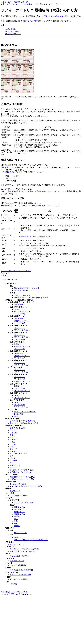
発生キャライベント (22, 312)
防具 (16, 521)
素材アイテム (20, 507)
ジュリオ (13, 444)
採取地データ (15, 491)
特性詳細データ (20, 537)
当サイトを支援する (9, 279)
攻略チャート (20, 305)
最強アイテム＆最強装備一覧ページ (58, 16)
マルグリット (15, 465)
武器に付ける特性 (12, 31)
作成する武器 (11, 29)
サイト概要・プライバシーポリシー (15, 592)
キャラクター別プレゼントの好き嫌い (25, 549)
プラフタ (13, 433)
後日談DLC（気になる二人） (21, 472)
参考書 (17, 526)
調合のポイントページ (17, 172)
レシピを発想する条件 (19, 495)
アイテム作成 (20, 314)
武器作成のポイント (13, 34)
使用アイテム (20, 512)
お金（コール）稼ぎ (22, 295)
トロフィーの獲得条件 (19, 579)
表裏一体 (14, 594)
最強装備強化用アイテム (18, 191)
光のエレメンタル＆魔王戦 (25, 412)
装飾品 (17, 516)
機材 (16, 523)
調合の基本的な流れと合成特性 (27, 288)
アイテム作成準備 (33, 21)
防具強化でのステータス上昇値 (22, 479)
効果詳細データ (20, 533)
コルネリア (14, 440)
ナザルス (13, 468)
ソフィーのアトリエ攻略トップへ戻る (16, 271)
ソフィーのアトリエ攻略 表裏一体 (14, 2)
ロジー (12, 463)
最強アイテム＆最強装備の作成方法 (24, 423)
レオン (12, 447)
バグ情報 (13, 584)
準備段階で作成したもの (29, 236)
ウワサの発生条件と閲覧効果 (21, 570)
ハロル (12, 442)
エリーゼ (13, 461)
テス (12, 456)
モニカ (12, 435)
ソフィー (13, 430)
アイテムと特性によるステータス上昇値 (26, 486)
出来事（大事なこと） (19, 428)
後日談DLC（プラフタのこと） (22, 470)
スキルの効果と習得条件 (20, 556)
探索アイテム (20, 514)
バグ (17, 185)
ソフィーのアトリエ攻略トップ (25, 4)
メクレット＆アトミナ (19, 454)
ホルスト (13, 451)
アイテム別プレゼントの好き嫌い (23, 551)
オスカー (13, 437)
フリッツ (13, 449)
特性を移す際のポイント (24, 291)
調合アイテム (20, 509)
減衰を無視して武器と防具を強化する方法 (31, 298)
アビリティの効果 (17, 561)
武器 (16, 519)
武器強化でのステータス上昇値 (22, 477)
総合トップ (5, 4)
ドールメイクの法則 (18, 484)
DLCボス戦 (19, 414)
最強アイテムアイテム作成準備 (22, 421)
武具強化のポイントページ (45, 191)
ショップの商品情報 (18, 565)
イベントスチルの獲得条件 (20, 575)
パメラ (12, 458)
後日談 (17, 416)
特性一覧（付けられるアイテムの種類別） (31, 540)
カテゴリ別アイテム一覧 (24, 502)
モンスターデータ (17, 544)
